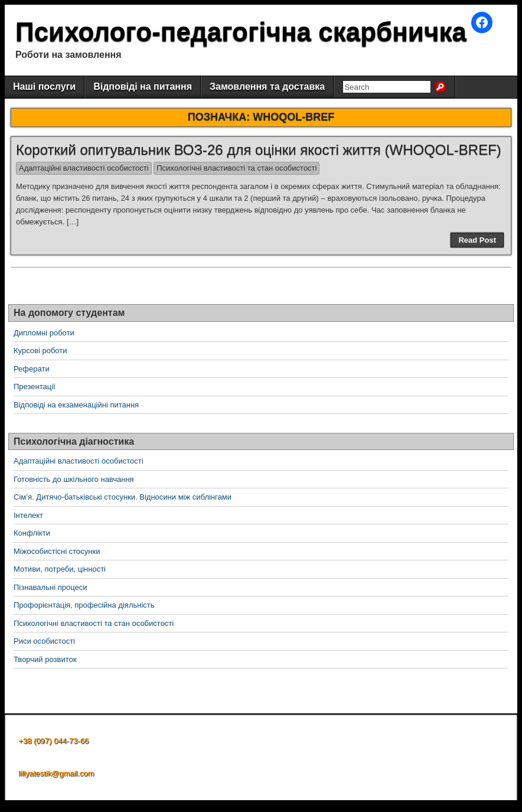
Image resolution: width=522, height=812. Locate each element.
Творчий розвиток (45, 659)
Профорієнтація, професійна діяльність (84, 605)
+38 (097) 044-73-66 (53, 741)
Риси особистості (44, 641)
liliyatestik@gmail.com (56, 773)
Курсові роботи (40, 350)
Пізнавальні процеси (50, 587)
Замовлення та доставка (267, 87)
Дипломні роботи (44, 333)
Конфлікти (32, 533)
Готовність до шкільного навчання (74, 479)
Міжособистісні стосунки (57, 551)
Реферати (32, 369)
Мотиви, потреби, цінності (60, 569)
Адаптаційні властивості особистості (84, 168)
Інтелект (28, 515)
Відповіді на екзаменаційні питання (76, 405)
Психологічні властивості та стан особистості (236, 168)
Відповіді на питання (143, 87)
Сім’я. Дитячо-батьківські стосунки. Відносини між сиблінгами (123, 497)
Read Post (477, 240)
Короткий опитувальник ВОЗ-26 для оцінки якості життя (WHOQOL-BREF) (259, 150)
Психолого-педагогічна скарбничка (241, 32)
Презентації (35, 387)
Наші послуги (44, 87)
